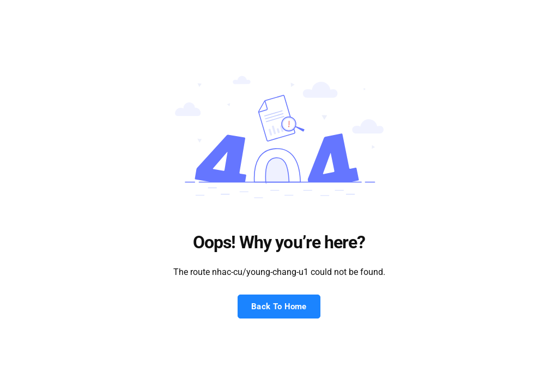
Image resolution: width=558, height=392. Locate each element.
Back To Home (279, 307)
